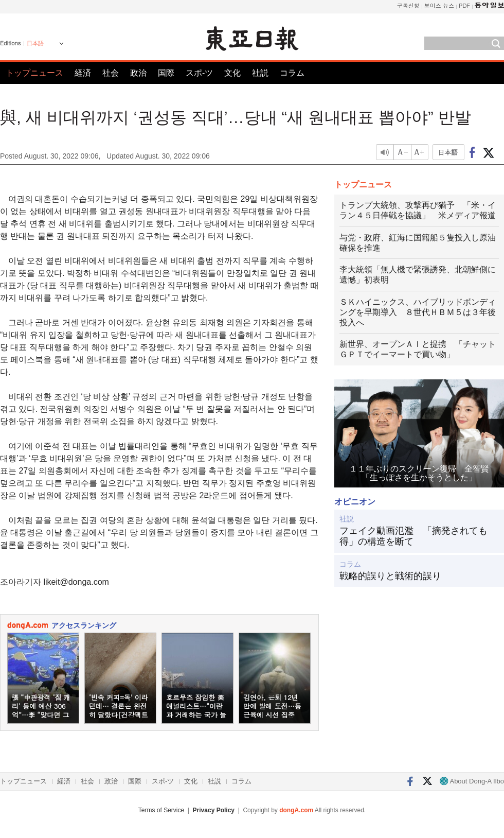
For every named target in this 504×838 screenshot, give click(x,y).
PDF (464, 5)
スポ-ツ (199, 73)
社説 (260, 73)
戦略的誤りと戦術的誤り (390, 576)
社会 (111, 73)
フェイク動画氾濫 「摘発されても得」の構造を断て (413, 536)
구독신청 (408, 5)
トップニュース (34, 73)
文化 (232, 73)
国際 (166, 73)
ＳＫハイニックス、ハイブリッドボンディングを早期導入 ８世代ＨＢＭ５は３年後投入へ (418, 312)
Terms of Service (161, 810)
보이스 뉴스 (439, 5)
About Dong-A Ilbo (472, 781)
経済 (83, 73)
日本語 (35, 43)
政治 (138, 73)
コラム (292, 73)
